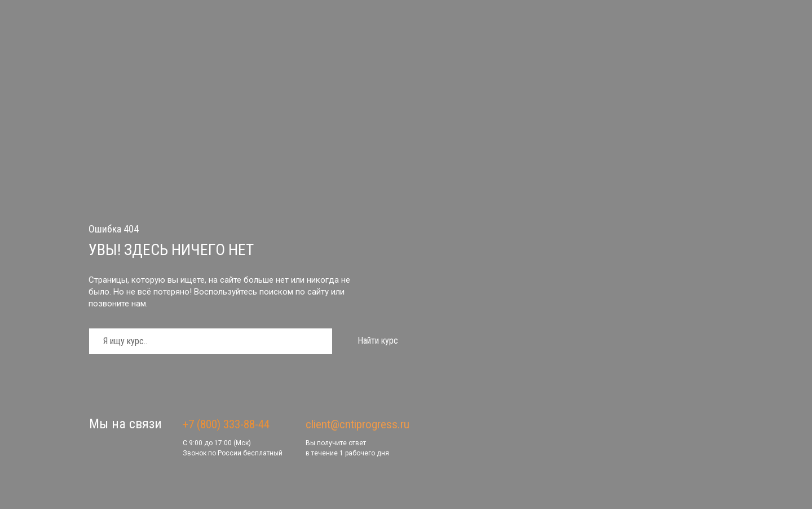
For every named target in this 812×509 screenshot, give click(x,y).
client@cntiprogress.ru (358, 424)
